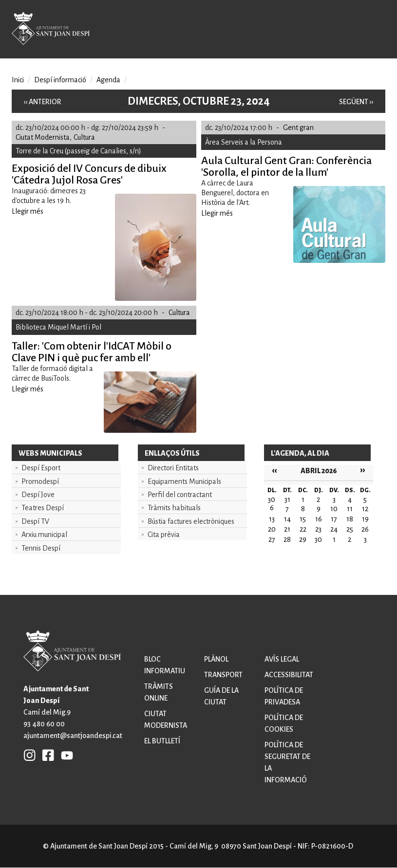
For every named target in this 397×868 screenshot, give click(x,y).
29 (303, 539)
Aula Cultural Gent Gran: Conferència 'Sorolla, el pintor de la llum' (286, 166)
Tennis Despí (41, 548)
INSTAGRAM (30, 755)
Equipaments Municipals (184, 481)
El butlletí (162, 741)
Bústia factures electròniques (191, 521)
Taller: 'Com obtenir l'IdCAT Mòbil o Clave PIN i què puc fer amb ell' (92, 352)
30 (318, 539)
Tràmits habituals (174, 508)
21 (287, 529)
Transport (223, 675)
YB (65, 755)
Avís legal (282, 659)
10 (334, 509)
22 (303, 529)
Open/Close (373, 30)
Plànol (216, 659)
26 (365, 529)
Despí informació (60, 80)
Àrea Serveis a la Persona (244, 142)
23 (318, 529)
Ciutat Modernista (43, 137)
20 (272, 529)
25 (350, 529)
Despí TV (35, 521)
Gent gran (298, 128)
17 (334, 519)
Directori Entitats (173, 468)
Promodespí (40, 481)
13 (272, 519)
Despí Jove (38, 495)
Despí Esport (41, 468)
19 (365, 519)
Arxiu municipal (44, 535)
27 (272, 539)
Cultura (84, 137)
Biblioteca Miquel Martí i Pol (58, 327)
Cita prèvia (164, 535)
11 (350, 509)
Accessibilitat (289, 675)
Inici (18, 80)
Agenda (108, 80)
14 (287, 519)
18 (350, 519)
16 (319, 519)
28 (287, 539)
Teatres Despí (43, 508)
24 (334, 529)
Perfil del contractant (180, 495)
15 (303, 519)
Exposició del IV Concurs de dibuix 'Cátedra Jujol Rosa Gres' (89, 174)
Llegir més (28, 211)
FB (46, 755)
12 (365, 509)
